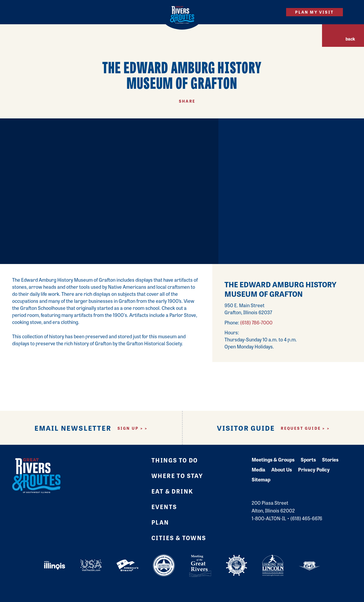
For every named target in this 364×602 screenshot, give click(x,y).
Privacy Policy (314, 469)
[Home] (182, 15)
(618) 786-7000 (256, 322)
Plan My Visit (314, 12)
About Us (282, 469)
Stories (330, 459)
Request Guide (301, 428)
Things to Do (175, 460)
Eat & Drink (172, 491)
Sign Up (128, 428)
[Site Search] (274, 12)
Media (258, 469)
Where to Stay (177, 475)
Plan (160, 522)
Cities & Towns (179, 538)
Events (164, 507)
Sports (308, 459)
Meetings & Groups (273, 459)
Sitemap (261, 479)
